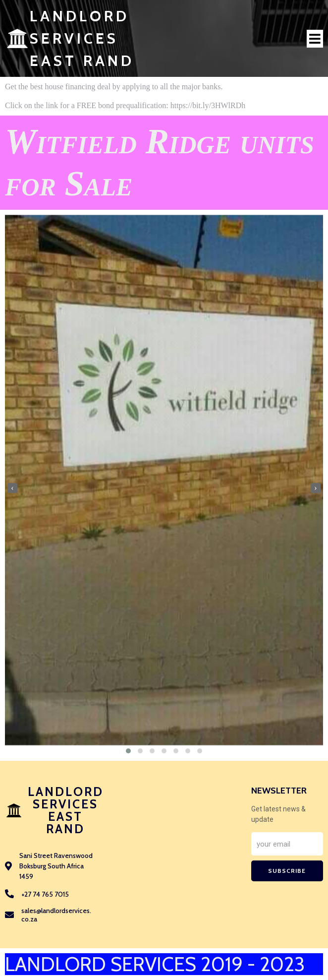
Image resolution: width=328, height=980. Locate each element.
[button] (128, 751)
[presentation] (12, 488)
